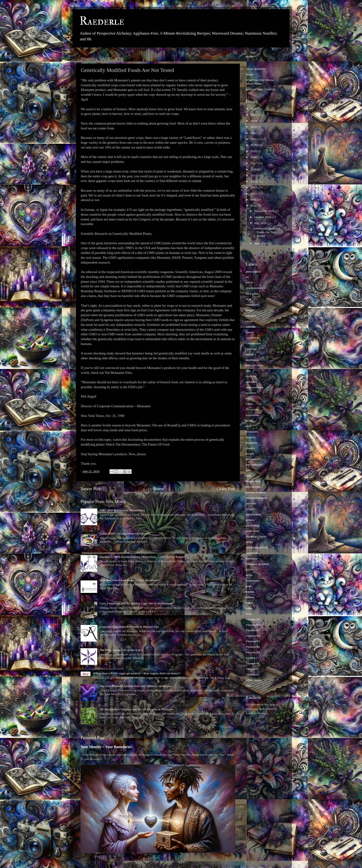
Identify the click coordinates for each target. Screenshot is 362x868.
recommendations (257, 547)
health (249, 421)
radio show (253, 531)
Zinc (249, 685)
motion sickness (256, 492)
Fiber (249, 404)
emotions (251, 382)
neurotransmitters (256, 498)
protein (250, 520)
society (250, 569)
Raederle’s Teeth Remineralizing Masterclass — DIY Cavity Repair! (142, 557)
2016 (254, 169)
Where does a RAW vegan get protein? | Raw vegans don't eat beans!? (137, 673)
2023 (254, 127)
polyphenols (253, 514)
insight (250, 453)
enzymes (251, 393)
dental (249, 354)
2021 (254, 139)
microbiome (253, 487)
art (247, 277)
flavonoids (252, 409)
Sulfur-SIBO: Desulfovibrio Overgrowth (125, 534)
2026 (254, 108)
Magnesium (253, 481)
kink (248, 476)
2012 (254, 194)
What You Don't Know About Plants (260, 82)
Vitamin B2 (253, 630)
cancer (250, 332)
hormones (252, 432)
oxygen (250, 509)
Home (159, 489)
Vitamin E (252, 669)
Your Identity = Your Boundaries (106, 747)
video (249, 608)
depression (252, 360)
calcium (251, 327)
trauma (250, 592)
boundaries (252, 305)
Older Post (226, 489)
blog (248, 299)
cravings (251, 349)
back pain (252, 293)
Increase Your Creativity (261, 89)
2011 (254, 200)
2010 (254, 206)
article (250, 282)
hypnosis (251, 443)
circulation (252, 338)
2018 (254, 157)
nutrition (251, 503)
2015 (254, 175)
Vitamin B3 (253, 636)
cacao (249, 321)
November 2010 (265, 211)
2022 (254, 133)
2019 (254, 151)
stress (249, 575)
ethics (249, 398)
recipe (249, 542)
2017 (254, 163)
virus (249, 614)
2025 (254, 115)
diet (248, 371)
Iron (248, 470)
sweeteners (252, 581)
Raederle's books (256, 537)
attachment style (256, 288)
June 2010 (261, 243)
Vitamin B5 (253, 641)
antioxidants (253, 272)
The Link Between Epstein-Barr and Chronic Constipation (136, 686)
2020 (254, 145)
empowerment (255, 387)
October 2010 (263, 217)
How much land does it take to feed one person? (130, 580)
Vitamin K (252, 674)
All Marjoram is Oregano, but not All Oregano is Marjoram (137, 709)
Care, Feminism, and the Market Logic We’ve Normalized (136, 603)
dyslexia (251, 376)
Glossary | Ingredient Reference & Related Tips (129, 627)
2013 (254, 187)
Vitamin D (252, 663)
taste (249, 586)
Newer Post (91, 489)
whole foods (253, 680)
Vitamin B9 (253, 652)
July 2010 (261, 223)
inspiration (252, 459)
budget (250, 310)
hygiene (251, 437)
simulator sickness (257, 564)
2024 (254, 121)
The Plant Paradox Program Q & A (121, 650)
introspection (254, 465)
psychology (253, 525)
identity (250, 448)
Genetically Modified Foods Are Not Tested (267, 232)
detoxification (254, 365)
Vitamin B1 (253, 619)
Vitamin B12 (254, 625)
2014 (254, 181)
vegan (249, 603)
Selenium (252, 558)
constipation (253, 343)
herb (248, 426)
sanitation (252, 553)
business (251, 316)
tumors (250, 597)
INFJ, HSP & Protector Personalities (122, 510)
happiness (252, 415)
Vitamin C (252, 658)
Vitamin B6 (253, 647)
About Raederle (255, 69)
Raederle (102, 21)
